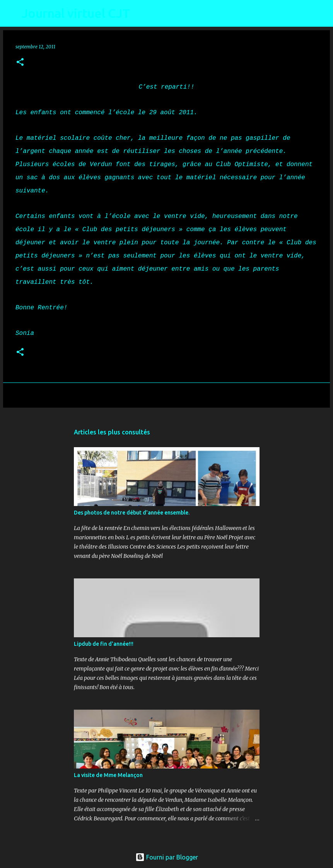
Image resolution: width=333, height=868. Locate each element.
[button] (20, 63)
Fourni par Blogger (167, 857)
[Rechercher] (141, 14)
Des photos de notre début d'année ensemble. (132, 513)
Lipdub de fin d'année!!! (104, 644)
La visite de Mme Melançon (108, 775)
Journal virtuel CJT (76, 13)
